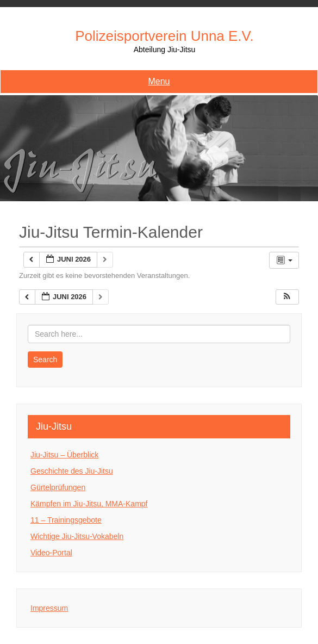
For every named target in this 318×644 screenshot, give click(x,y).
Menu (159, 81)
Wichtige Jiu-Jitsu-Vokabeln (77, 536)
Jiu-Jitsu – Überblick (64, 455)
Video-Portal (51, 553)
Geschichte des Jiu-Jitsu (72, 471)
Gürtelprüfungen (58, 487)
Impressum (49, 608)
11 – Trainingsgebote (66, 520)
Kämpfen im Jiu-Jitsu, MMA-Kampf (89, 504)
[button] (287, 297)
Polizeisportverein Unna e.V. (164, 36)
